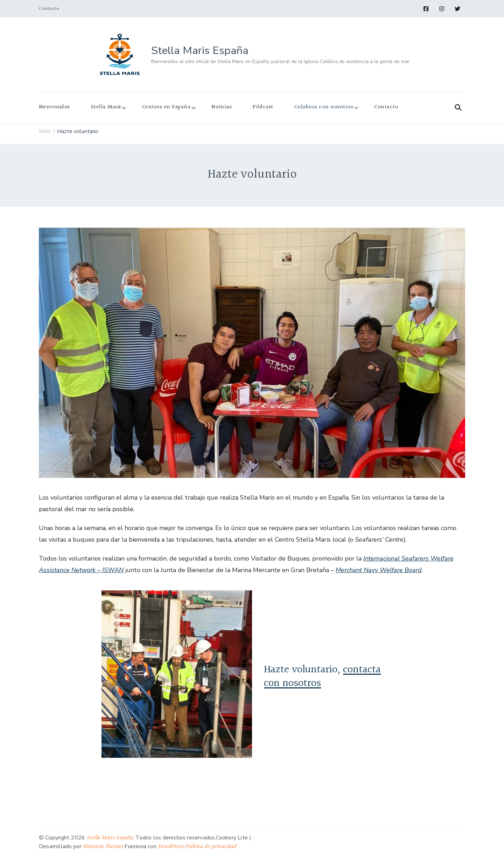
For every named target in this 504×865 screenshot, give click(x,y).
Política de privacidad (211, 847)
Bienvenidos (54, 107)
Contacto (49, 9)
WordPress (171, 847)
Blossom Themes (103, 847)
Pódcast (263, 107)
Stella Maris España (200, 50)
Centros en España (166, 107)
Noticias (222, 107)
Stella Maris (106, 107)
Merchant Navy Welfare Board (379, 570)
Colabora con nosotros (324, 107)
